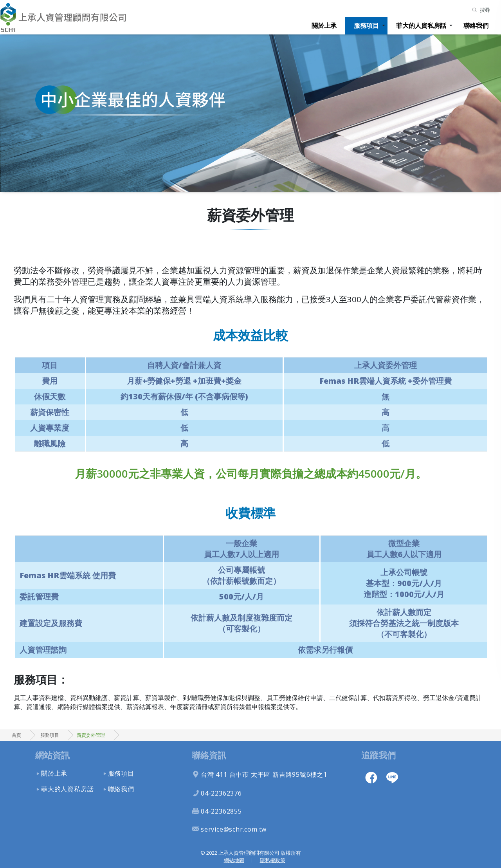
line (392, 777)
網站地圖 (234, 860)
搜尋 (485, 10)
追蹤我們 (378, 755)
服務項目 (366, 25)
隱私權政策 (273, 860)
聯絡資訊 (209, 755)
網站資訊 (52, 755)
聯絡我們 (476, 25)
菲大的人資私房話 (421, 25)
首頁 (16, 735)
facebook (371, 777)
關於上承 (324, 25)
